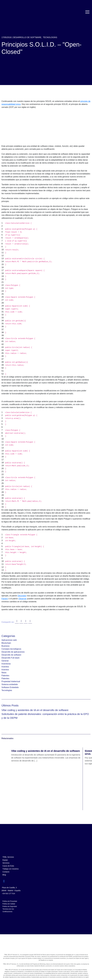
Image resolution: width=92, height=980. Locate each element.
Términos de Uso (8, 909)
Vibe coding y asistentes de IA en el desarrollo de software (35, 710)
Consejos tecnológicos (11, 649)
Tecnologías (50, 37)
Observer (23, 599)
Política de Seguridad (10, 906)
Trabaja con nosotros (11, 869)
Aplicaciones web (9, 640)
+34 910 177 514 (8, 893)
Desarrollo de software (11, 655)
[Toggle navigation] (88, 12)
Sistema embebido (10, 684)
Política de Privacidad (10, 901)
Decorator (22, 596)
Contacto (6, 872)
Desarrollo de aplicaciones (13, 652)
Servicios (6, 863)
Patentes (5, 676)
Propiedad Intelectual (11, 681)
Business (5, 646)
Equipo (5, 860)
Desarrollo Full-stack (10, 658)
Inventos (5, 667)
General (5, 661)
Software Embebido (10, 687)
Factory (5, 599)
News (4, 673)
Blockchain (6, 643)
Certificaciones (7, 912)
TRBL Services (8, 857)
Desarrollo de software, (27, 37)
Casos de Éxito (8, 866)
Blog (4, 875)
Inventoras (6, 664)
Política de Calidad (9, 904)
